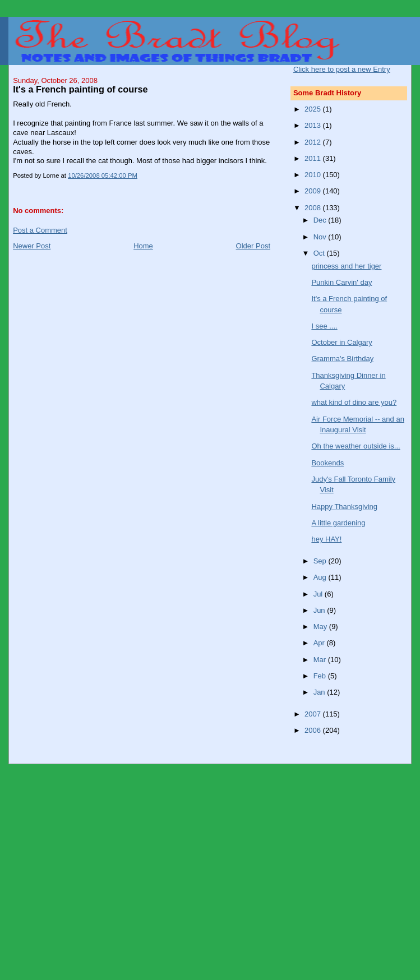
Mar (321, 660)
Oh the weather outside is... (356, 446)
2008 (314, 208)
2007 (314, 714)
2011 (314, 158)
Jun (320, 610)
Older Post (253, 246)
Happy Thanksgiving (344, 507)
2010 (314, 175)
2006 (314, 730)
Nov (321, 237)
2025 (314, 109)
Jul (319, 594)
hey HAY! (326, 539)
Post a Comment (40, 230)
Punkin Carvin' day (341, 282)
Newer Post (32, 246)
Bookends (327, 463)
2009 (314, 191)
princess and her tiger (346, 266)
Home (143, 246)
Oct (320, 253)
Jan (320, 692)
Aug (321, 577)
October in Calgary (341, 342)
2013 (314, 125)
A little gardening (338, 523)
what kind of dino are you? (354, 402)
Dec (321, 220)
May (321, 627)
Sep (321, 561)
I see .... (324, 326)
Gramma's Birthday (342, 359)
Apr (320, 643)
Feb (321, 676)
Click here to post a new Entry (342, 69)
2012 (314, 142)
